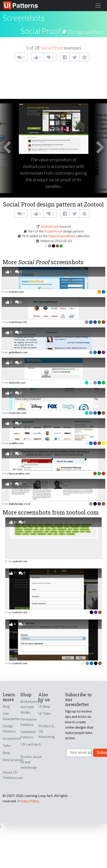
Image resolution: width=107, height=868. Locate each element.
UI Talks (45, 713)
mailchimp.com (18, 322)
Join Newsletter (11, 716)
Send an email (13, 760)
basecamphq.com (19, 473)
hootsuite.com (18, 413)
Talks (7, 745)
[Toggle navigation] (98, 6)
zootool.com (50, 226)
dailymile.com (17, 383)
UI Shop (44, 706)
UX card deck (31, 744)
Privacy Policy (28, 801)
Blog (6, 706)
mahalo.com (16, 292)
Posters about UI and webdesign (31, 762)
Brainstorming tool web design (31, 707)
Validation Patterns (28, 734)
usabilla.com (16, 443)
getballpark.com (18, 352)
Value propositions (62, 236)
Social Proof (41, 31)
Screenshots (12, 738)
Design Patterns (9, 728)
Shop (6, 753)
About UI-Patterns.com (13, 775)
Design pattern (86, 32)
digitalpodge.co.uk (20, 504)
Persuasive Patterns (29, 722)
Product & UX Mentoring (47, 731)
